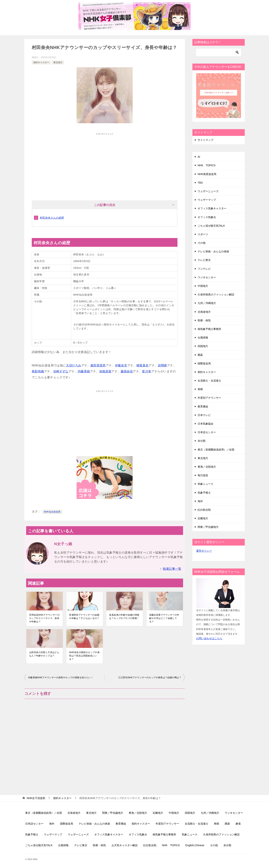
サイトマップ (205, 140)
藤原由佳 (127, 371)
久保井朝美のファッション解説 (216, 294)
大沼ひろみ (74, 365)
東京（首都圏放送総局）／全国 (216, 450)
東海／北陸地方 (207, 467)
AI (199, 157)
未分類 (202, 441)
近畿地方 (203, 518)
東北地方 (58, 62)
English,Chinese (195, 845)
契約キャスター (41, 62)
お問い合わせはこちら (209, 638)
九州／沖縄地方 (207, 303)
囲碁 (200, 355)
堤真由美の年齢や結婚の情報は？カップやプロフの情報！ (124, 617)
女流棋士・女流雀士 (209, 381)
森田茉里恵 (98, 365)
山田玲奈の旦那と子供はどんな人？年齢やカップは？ (44, 654)
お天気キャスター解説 (125, 845)
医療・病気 (204, 320)
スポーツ (203, 234)
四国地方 (203, 346)
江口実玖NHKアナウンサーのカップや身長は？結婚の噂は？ (150, 678)
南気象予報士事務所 (209, 329)
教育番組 (203, 407)
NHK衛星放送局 (207, 174)
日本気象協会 (205, 424)
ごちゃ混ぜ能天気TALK (211, 226)
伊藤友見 (121, 365)
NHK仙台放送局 (52, 512)
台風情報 (203, 338)
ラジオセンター (207, 277)
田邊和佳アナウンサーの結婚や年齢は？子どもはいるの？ (84, 617)
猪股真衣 (143, 365)
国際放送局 (204, 363)
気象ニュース (205, 484)
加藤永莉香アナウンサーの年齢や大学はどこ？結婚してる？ (164, 618)
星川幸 (147, 371)
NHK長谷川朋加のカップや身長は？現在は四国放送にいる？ (84, 656)
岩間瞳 (162, 365)
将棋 (200, 389)
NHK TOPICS (207, 165)
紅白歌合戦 (204, 510)
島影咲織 (38, 371)
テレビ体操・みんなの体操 (213, 251)
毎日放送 (203, 475)
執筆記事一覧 (172, 569)
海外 (200, 501)
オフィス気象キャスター (212, 208)
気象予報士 (204, 493)
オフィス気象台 (207, 217)
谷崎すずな (61, 371)
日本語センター (207, 432)
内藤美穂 (84, 371)
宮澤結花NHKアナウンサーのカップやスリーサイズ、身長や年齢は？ (44, 618)
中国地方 (203, 286)
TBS (200, 183)
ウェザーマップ (207, 200)
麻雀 (238, 824)
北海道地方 (204, 312)
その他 (202, 243)
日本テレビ (204, 415)
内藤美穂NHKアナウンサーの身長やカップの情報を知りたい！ (61, 678)
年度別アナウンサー (209, 398)
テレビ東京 (204, 260)
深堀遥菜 (105, 371)
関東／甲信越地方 (208, 527)
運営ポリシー (204, 551)
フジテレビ (204, 269)
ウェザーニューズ (208, 191)
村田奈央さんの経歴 (52, 218)
